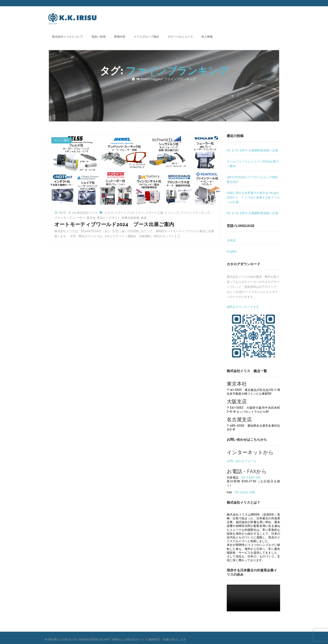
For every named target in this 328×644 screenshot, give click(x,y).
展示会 (91, 218)
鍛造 (144, 218)
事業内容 (120, 36)
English (232, 251)
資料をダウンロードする (243, 307)
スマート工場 (154, 213)
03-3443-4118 (245, 492)
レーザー (79, 218)
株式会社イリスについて (68, 36)
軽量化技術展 (131, 218)
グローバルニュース (180, 36)
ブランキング (63, 218)
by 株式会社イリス (85, 213)
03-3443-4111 (251, 478)
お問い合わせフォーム (242, 461)
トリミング (172, 213)
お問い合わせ (263, 16)
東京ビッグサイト (109, 218)
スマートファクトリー (129, 213)
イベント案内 (61, 140)
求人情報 (207, 36)
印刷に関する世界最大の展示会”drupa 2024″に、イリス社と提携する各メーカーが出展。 (253, 197)
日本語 (231, 240)
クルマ (109, 213)
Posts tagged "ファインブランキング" (169, 79)
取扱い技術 (99, 36)
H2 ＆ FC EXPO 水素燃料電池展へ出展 (252, 150)
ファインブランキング (195, 213)
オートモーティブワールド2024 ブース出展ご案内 (114, 224)
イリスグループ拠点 (146, 36)
